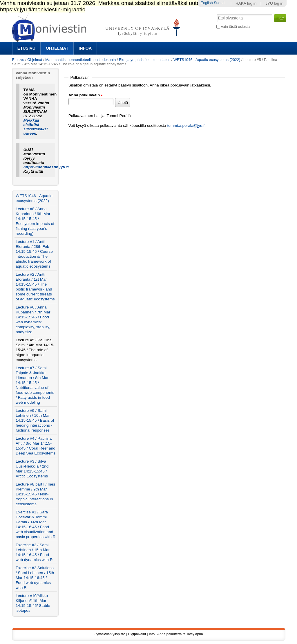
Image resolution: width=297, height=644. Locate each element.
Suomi (219, 3)
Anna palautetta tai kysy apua (180, 634)
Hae (216, 14)
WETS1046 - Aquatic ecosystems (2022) (207, 60)
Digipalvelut (137, 634)
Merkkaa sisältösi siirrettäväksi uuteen (35, 127)
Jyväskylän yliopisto (110, 634)
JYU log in (274, 3)
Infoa (85, 48)
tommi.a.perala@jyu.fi (186, 126)
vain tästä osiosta (235, 27)
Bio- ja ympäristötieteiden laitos (145, 60)
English (207, 3)
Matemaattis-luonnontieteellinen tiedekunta (80, 60)
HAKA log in (246, 3)
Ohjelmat (57, 48)
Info (152, 634)
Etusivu (26, 48)
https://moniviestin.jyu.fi (46, 167)
